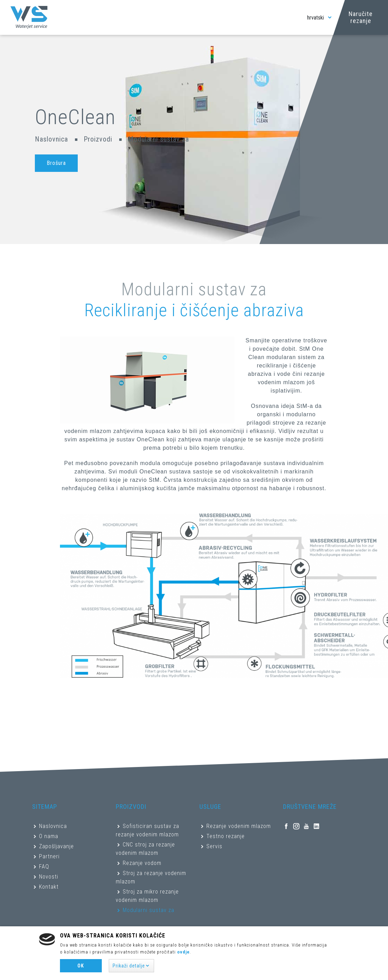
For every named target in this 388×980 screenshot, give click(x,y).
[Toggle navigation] (295, 17)
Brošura (56, 163)
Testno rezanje (226, 836)
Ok (81, 966)
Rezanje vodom (142, 863)
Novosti (49, 877)
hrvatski (320, 18)
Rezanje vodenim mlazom (239, 826)
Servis (214, 846)
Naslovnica (51, 139)
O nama (49, 836)
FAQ (44, 867)
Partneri (49, 856)
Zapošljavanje (56, 846)
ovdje (183, 952)
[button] (131, 966)
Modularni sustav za (149, 910)
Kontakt (49, 887)
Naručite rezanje (361, 17)
